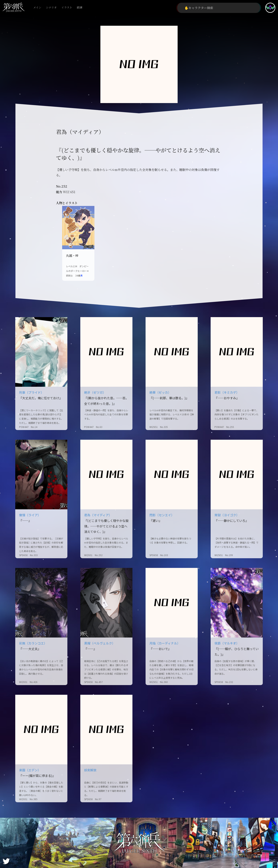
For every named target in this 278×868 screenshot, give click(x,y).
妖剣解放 (90, 770)
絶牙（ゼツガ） (95, 392)
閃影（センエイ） (162, 515)
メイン (37, 8)
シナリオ (51, 8)
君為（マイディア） (98, 515)
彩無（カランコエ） (33, 643)
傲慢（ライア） (30, 515)
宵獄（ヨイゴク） (227, 515)
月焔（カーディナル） (165, 643)
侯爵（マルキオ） (227, 643)
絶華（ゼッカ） (160, 392)
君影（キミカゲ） (227, 392)
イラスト (67, 8)
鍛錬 (80, 8)
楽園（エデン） (30, 770)
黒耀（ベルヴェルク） (100, 643)
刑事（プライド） (31, 392)
